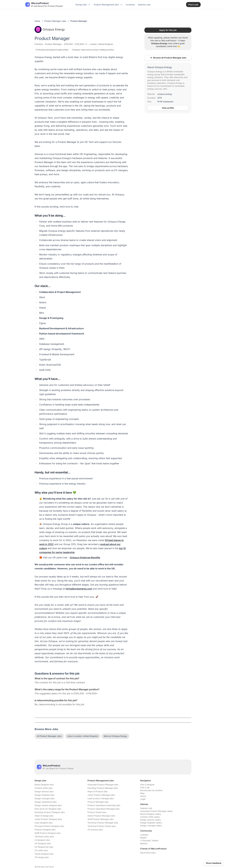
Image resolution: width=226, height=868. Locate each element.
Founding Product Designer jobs (50, 812)
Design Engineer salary (151, 823)
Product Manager (53, 44)
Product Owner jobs (97, 812)
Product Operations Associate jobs (104, 805)
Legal (143, 799)
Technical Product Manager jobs (103, 823)
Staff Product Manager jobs (101, 819)
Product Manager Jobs (55, 21)
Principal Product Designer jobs (49, 826)
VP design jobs (42, 857)
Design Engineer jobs (44, 795)
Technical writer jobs (44, 836)
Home (37, 21)
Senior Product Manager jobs (101, 816)
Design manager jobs (45, 798)
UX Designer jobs (43, 843)
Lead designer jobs (44, 823)
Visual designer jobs (44, 854)
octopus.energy (165, 94)
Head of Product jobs (98, 791)
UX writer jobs (41, 850)
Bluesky (144, 843)
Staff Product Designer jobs (48, 833)
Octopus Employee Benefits (85, 558)
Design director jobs (44, 791)
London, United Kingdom (101, 44)
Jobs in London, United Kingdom (83, 736)
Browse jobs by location (151, 790)
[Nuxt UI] (44, 5)
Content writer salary (150, 817)
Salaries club (146, 808)
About (143, 796)
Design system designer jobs (48, 805)
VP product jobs (95, 830)
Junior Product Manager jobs (101, 795)
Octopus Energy (50, 29)
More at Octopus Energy (115, 736)
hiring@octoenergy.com (79, 589)
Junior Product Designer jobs (48, 819)
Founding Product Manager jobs (103, 788)
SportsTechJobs (148, 853)
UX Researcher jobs (44, 847)
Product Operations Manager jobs (103, 809)
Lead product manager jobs (101, 798)
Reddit (143, 838)
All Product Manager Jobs (49, 736)
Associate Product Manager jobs (103, 785)
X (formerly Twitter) (149, 841)
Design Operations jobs (46, 802)
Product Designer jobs (45, 830)
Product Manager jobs (98, 802)
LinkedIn (144, 835)
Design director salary (151, 820)
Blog (142, 793)
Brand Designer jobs (44, 785)
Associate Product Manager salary (157, 811)
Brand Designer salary (151, 814)
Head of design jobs (44, 816)
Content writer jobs (44, 788)
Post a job (145, 787)
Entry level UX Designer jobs (48, 809)
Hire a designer (147, 785)
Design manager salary (151, 826)
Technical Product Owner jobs (102, 826)
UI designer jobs (42, 840)
